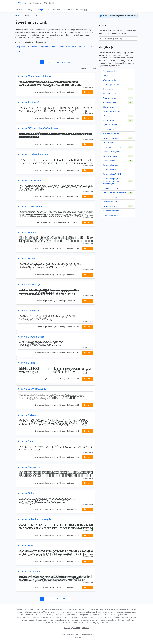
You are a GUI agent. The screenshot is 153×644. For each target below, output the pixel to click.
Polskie (82, 47)
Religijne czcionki (110, 202)
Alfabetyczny (68, 10)
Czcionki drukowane (111, 111)
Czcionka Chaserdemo (30, 467)
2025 (90, 47)
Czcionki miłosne (110, 206)
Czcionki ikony (109, 161)
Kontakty (86, 628)
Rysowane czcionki (111, 125)
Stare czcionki (109, 143)
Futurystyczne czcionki (112, 147)
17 (58, 62)
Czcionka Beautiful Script (31, 337)
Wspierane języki (82, 10)
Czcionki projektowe (111, 84)
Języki (52, 3)
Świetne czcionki (110, 93)
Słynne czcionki (109, 89)
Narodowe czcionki (111, 211)
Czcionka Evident (27, 259)
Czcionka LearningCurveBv (32, 389)
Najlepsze (32, 47)
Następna (66, 62)
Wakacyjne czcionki (111, 116)
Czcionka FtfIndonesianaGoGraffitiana (38, 128)
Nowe (39, 10)
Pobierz (87, 92)
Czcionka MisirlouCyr (29, 285)
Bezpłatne (19, 10)
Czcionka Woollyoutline (30, 206)
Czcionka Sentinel (27, 232)
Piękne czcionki (109, 71)
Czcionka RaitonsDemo (30, 180)
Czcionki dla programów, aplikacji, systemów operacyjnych (113, 181)
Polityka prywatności (72, 628)
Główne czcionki (110, 107)
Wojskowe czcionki (111, 80)
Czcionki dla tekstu (111, 165)
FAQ (46, 3)
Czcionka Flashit (27, 545)
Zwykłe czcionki (109, 102)
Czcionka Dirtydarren (29, 415)
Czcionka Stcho (26, 493)
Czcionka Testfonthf (28, 102)
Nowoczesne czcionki (112, 134)
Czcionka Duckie (27, 363)
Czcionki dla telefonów (112, 170)
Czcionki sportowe (111, 138)
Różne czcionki (109, 120)
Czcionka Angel (26, 441)
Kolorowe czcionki (111, 215)
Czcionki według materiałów (115, 193)
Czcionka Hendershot (29, 311)
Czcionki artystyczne (111, 152)
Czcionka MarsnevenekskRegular (35, 76)
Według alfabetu (68, 47)
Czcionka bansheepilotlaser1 (33, 154)
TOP (48, 10)
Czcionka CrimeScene (29, 571)
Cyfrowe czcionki (110, 156)
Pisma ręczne (109, 129)
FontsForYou (25, 3)
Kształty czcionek (110, 197)
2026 (18, 52)
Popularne (57, 10)
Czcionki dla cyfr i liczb (112, 174)
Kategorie (37, 3)
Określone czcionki (111, 188)
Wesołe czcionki (110, 76)
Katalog (29, 10)
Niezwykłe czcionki (111, 98)
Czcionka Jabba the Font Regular (35, 519)
